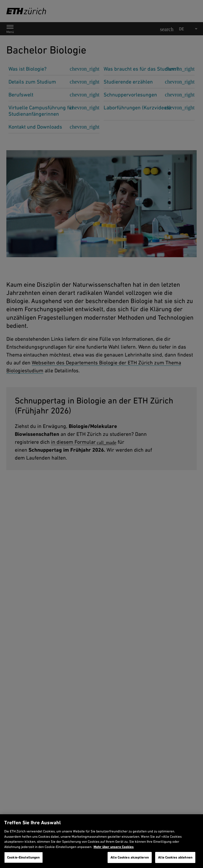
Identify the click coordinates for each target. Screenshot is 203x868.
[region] (101, 841)
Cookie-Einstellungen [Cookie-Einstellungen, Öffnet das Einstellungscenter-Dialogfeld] (24, 857)
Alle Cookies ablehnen (175, 857)
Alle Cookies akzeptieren (130, 857)
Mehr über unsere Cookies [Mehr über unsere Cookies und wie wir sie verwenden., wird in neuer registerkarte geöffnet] (114, 847)
